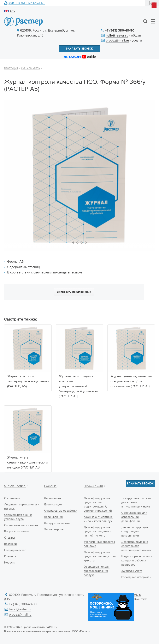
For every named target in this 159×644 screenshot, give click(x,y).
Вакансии (10, 544)
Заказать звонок (79, 49)
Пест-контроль (54, 529)
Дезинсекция (53, 505)
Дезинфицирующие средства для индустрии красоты (100, 556)
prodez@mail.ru (117, 41)
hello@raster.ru (117, 36)
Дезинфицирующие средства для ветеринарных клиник (136, 546)
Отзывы (10, 538)
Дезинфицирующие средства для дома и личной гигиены (98, 532)
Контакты (10, 556)
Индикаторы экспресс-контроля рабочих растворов (137, 561)
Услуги (50, 486)
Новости (10, 563)
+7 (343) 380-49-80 (120, 31)
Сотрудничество (15, 550)
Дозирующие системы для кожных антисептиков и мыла (136, 503)
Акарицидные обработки (61, 511)
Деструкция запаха (57, 523)
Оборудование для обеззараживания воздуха (97, 571)
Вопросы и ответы (17, 532)
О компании (15, 486)
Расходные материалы (136, 577)
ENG (13, 11)
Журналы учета (30, 68)
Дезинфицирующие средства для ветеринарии (135, 532)
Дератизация (53, 498)
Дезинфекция (53, 517)
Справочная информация (21, 525)
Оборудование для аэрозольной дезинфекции (134, 517)
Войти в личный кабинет (27, 3)
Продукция (11, 68)
